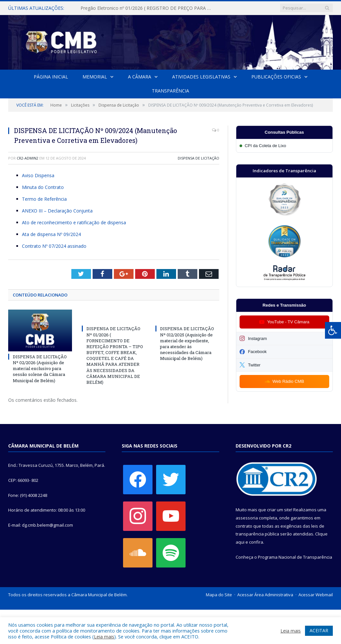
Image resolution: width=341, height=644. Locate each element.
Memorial (95, 77)
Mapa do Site (219, 595)
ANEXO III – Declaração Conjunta (57, 211)
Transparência (170, 91)
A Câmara (140, 77)
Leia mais (104, 636)
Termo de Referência (44, 199)
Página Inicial (51, 77)
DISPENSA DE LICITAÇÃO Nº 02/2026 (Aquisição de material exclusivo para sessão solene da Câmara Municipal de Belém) (40, 369)
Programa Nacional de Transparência (295, 557)
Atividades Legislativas (201, 77)
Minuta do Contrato (43, 187)
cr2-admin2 (27, 158)
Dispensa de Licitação (198, 158)
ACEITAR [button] (319, 630)
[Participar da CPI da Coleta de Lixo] (284, 146)
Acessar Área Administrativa (265, 595)
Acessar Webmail (316, 595)
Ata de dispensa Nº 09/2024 (51, 234)
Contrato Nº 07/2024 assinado (54, 246)
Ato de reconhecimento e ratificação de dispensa (74, 222)
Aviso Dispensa (38, 175)
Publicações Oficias (276, 77)
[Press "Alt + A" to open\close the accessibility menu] (333, 330)
